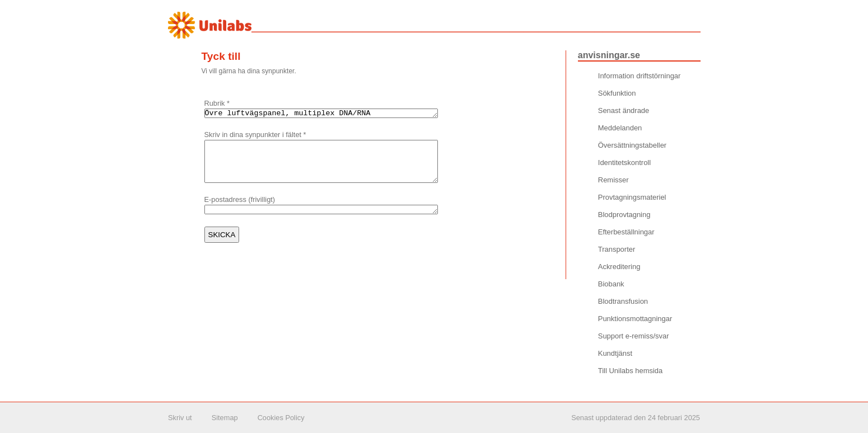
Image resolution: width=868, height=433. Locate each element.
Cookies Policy (281, 418)
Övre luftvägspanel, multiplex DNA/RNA (335, 114)
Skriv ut (180, 418)
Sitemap (225, 418)
